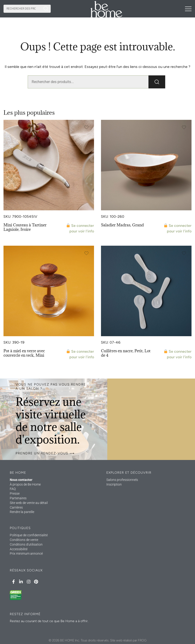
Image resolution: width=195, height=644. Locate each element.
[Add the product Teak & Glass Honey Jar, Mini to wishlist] (86, 253)
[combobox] (22, 9)
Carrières (16, 507)
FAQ (13, 489)
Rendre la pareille (22, 512)
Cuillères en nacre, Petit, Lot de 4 (126, 353)
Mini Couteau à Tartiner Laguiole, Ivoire (25, 227)
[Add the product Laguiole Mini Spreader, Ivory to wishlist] (86, 127)
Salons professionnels (122, 480)
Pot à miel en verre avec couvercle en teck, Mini (24, 353)
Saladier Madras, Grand (122, 225)
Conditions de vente (24, 540)
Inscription (114, 484)
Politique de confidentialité (29, 535)
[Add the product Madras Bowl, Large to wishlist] (184, 127)
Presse (15, 493)
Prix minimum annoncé (26, 553)
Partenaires (18, 498)
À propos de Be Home (25, 484)
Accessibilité (19, 549)
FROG (142, 640)
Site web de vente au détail (29, 503)
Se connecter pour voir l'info (80, 228)
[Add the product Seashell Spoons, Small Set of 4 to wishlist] (184, 253)
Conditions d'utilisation (26, 544)
